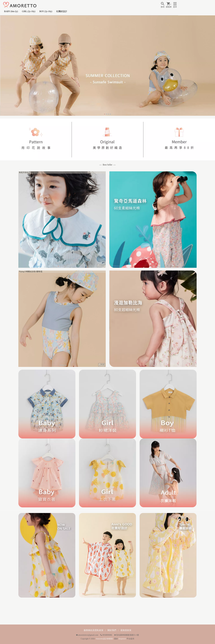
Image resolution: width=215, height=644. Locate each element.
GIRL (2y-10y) (29, 11)
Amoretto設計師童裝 (104, 639)
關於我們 (112, 630)
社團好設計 (62, 11)
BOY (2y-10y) (46, 11)
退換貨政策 (126, 630)
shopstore (122, 639)
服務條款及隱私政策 (94, 630)
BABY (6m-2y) (11, 11)
